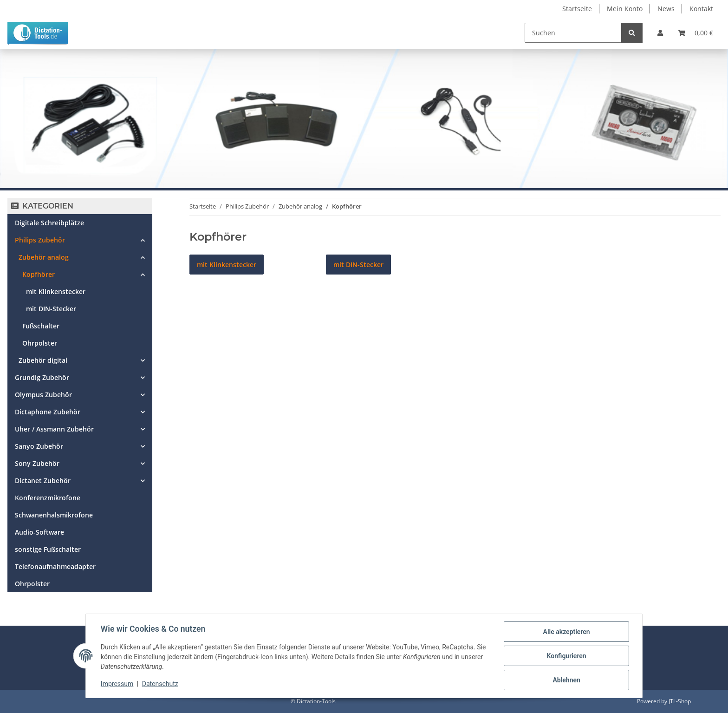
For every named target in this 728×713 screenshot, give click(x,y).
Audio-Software (39, 532)
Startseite (577, 9)
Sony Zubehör (37, 463)
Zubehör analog (44, 257)
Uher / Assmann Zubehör (54, 429)
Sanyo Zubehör (39, 446)
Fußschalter (41, 326)
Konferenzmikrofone (48, 498)
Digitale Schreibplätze (49, 223)
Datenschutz (160, 684)
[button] (660, 33)
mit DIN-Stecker (51, 309)
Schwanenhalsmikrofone (54, 515)
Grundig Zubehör (42, 377)
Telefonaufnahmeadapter (55, 566)
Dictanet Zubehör (43, 481)
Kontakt (701, 9)
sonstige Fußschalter (48, 549)
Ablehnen (566, 680)
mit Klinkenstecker (56, 291)
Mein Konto (625, 9)
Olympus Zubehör (43, 395)
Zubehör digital (43, 360)
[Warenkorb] (695, 33)
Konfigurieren (566, 656)
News (666, 9)
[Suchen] (573, 33)
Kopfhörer (39, 274)
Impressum (117, 684)
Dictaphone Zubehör (48, 412)
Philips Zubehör (40, 240)
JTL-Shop (680, 701)
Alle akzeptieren (566, 632)
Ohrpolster (40, 343)
